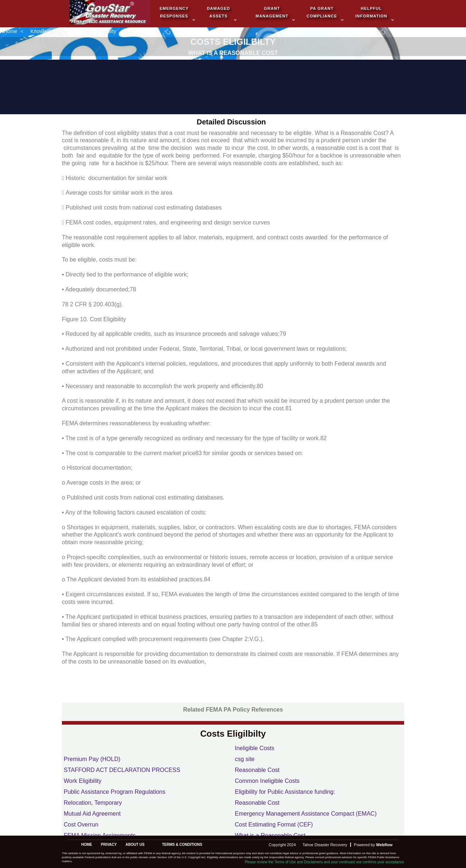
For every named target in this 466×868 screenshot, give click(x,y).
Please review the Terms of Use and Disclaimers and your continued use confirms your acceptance (324, 862)
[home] (110, 13)
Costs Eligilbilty (99, 31)
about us (135, 845)
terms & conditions (182, 845)
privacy (109, 845)
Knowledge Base (50, 31)
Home (10, 31)
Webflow (384, 845)
